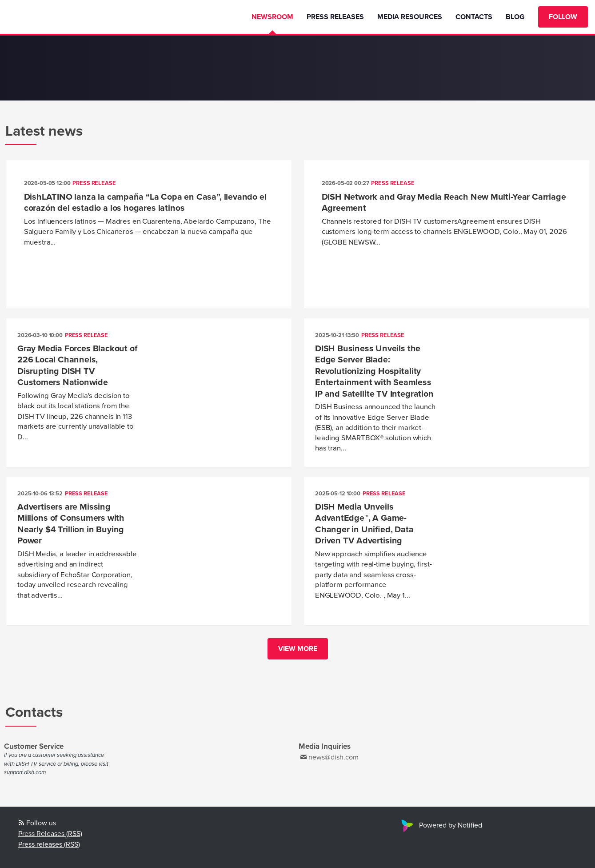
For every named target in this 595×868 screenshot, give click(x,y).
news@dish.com (333, 757)
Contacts (474, 17)
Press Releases (335, 17)
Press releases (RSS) (49, 844)
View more (298, 649)
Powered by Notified (441, 825)
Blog (515, 17)
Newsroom (272, 17)
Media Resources (410, 17)
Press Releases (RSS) (50, 834)
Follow (563, 17)
